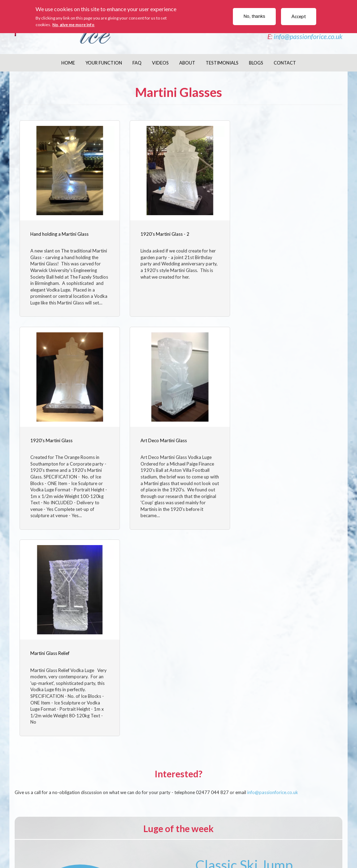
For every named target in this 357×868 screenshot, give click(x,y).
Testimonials (222, 63)
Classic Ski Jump (244, 663)
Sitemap (310, 843)
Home (68, 63)
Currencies (248, 843)
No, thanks (254, 16)
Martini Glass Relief (159, 445)
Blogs (256, 63)
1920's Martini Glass (270, 233)
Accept (299, 16)
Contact (285, 63)
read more (244, 772)
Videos (160, 63)
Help (292, 843)
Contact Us (82, 843)
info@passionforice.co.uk (308, 36)
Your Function (104, 63)
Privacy (274, 843)
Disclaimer (113, 843)
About (187, 63)
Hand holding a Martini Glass (59, 233)
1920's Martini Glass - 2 (164, 233)
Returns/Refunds (173, 843)
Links (329, 843)
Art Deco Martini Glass (54, 445)
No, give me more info (73, 25)
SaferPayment (214, 843)
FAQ (137, 63)
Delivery (139, 843)
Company (53, 843)
